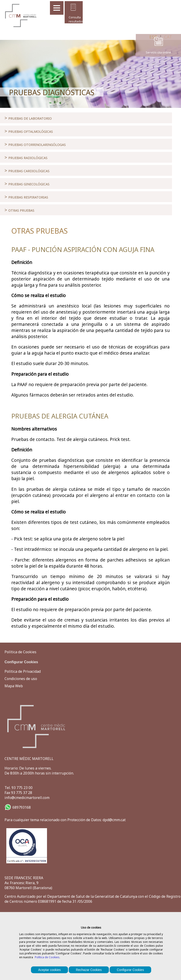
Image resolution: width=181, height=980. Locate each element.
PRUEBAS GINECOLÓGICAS (27, 184)
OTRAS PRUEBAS (19, 210)
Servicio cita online (158, 52)
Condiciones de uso (21, 679)
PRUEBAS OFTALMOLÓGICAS (29, 131)
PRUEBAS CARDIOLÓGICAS (27, 170)
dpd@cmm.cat (114, 820)
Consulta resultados (73, 19)
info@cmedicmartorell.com (27, 798)
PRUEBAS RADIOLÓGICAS (26, 157)
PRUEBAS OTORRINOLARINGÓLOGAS (35, 144)
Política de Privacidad (23, 671)
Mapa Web (14, 686)
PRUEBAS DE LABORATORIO (28, 118)
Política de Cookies (47, 957)
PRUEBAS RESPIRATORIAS (26, 197)
